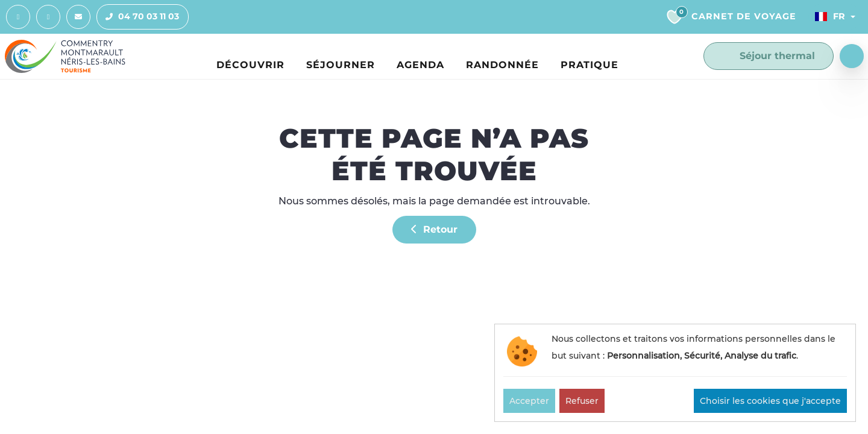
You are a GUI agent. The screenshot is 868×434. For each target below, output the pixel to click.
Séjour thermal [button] (769, 56)
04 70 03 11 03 (138, 17)
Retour (434, 229)
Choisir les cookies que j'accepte (770, 401)
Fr (830, 16)
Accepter (529, 401)
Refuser (582, 401)
